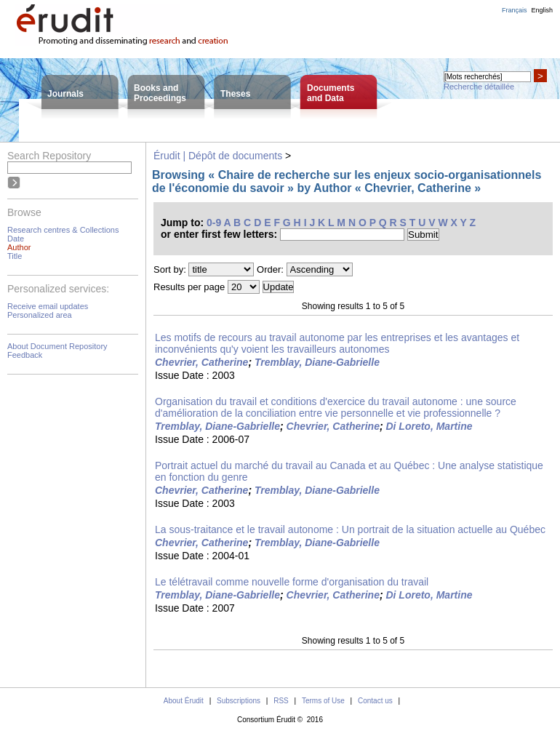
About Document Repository (57, 346)
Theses (235, 94)
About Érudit (184, 701)
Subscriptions (239, 701)
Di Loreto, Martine (429, 426)
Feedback (25, 355)
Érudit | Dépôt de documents (218, 156)
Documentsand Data (331, 93)
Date (16, 239)
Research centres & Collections (63, 230)
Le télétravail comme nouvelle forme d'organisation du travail (292, 582)
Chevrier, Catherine (201, 362)
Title (15, 256)
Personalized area (40, 315)
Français (515, 10)
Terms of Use (323, 701)
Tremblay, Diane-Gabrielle (317, 362)
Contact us (375, 701)
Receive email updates (48, 306)
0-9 (214, 223)
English (542, 10)
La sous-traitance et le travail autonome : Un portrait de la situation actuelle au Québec (350, 529)
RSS (281, 701)
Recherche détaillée (479, 87)
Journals (65, 94)
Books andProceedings (160, 93)
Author (19, 247)
